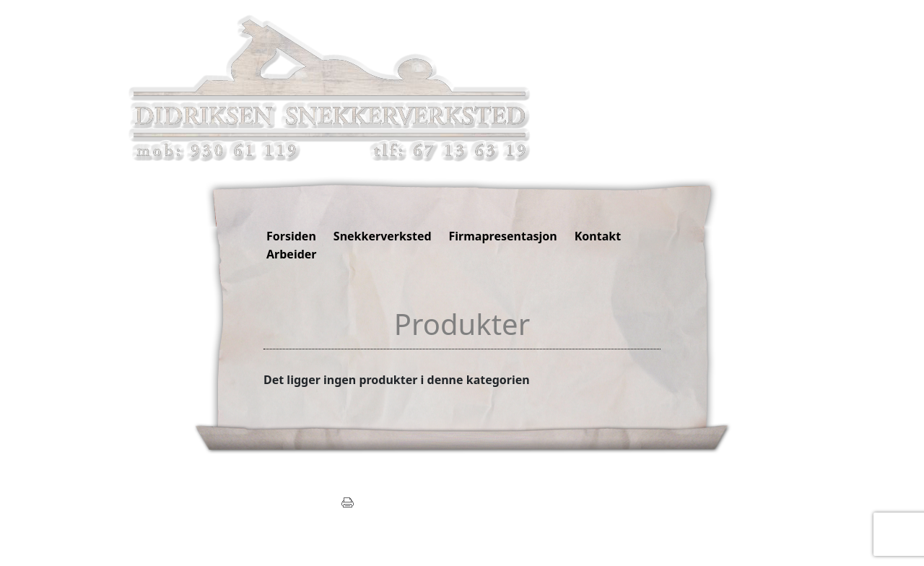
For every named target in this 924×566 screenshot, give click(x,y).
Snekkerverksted (383, 236)
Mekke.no (319, 516)
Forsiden (291, 236)
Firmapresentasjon (503, 236)
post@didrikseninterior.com (277, 501)
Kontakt (598, 236)
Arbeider (292, 254)
